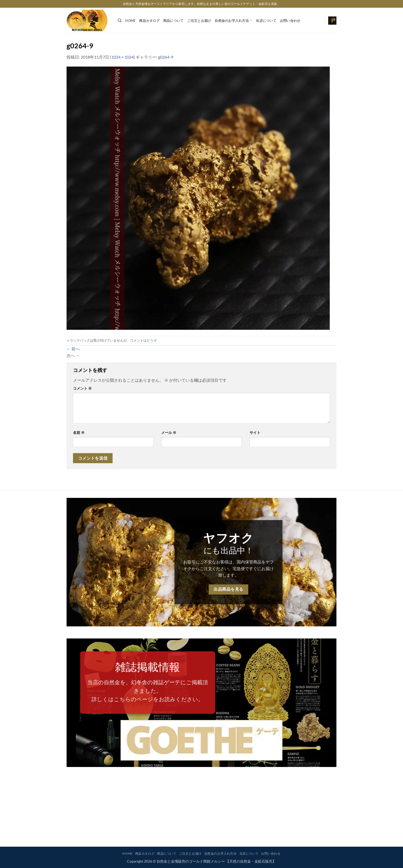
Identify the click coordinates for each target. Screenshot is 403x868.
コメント (82, 388)
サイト (255, 432)
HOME (130, 21)
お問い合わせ (290, 21)
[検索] (120, 21)
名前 (79, 432)
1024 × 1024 (122, 57)
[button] (332, 21)
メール (169, 432)
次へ (73, 355)
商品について (173, 21)
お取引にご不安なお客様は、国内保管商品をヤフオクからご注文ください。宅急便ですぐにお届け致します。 (228, 568)
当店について (266, 21)
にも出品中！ (228, 550)
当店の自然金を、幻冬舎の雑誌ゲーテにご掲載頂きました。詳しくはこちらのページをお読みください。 (148, 691)
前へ (73, 349)
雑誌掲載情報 (148, 667)
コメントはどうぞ (143, 340)
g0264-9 (166, 57)
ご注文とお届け (199, 21)
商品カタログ (149, 21)
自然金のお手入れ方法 (233, 20)
